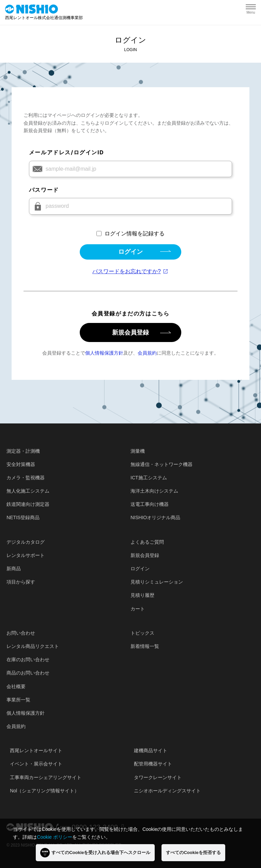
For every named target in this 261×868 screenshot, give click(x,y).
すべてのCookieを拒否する (193, 852)
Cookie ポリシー (54, 837)
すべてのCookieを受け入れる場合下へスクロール (95, 853)
